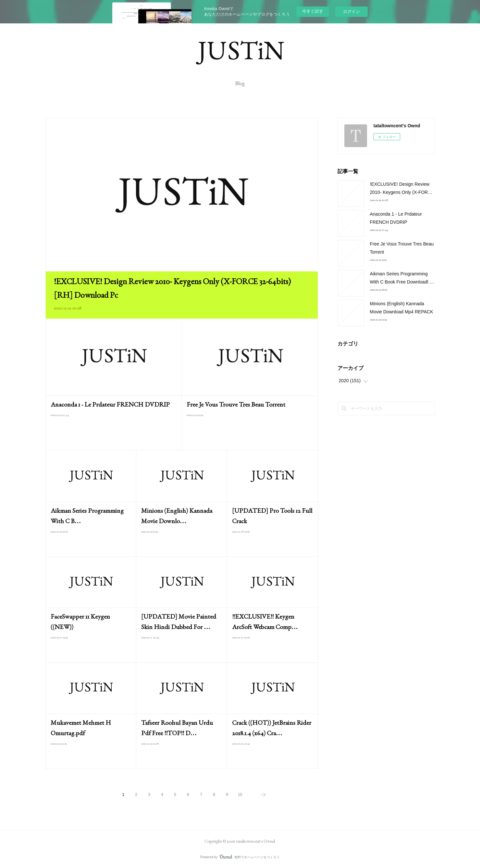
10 (240, 795)
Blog (240, 83)
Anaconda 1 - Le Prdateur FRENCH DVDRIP (110, 404)
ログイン (351, 12)
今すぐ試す (313, 11)
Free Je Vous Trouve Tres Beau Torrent (236, 404)
